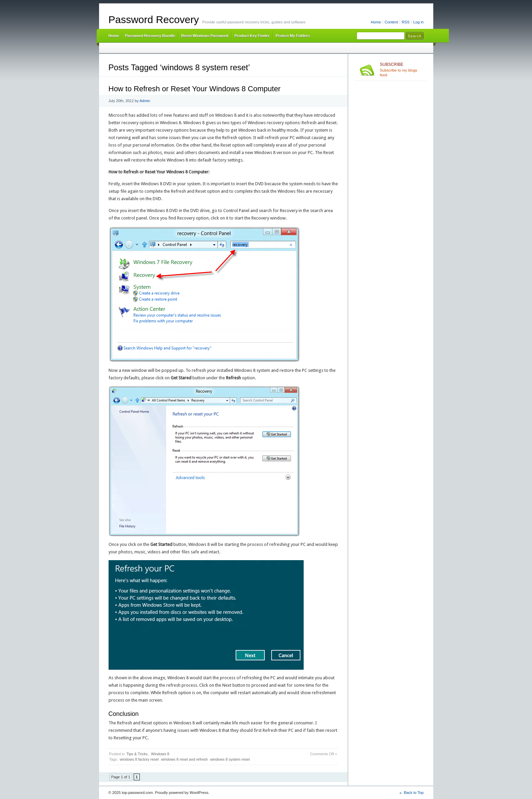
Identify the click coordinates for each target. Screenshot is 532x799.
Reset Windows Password (205, 36)
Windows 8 (160, 754)
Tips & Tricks (137, 754)
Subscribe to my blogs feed (402, 70)
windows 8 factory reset (139, 759)
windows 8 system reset (230, 759)
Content (391, 22)
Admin (145, 101)
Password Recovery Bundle (150, 36)
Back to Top (414, 793)
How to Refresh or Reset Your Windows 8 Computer (195, 89)
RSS (406, 22)
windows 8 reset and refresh (185, 759)
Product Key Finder (252, 36)
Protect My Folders (293, 36)
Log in (419, 22)
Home (376, 22)
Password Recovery (154, 20)
